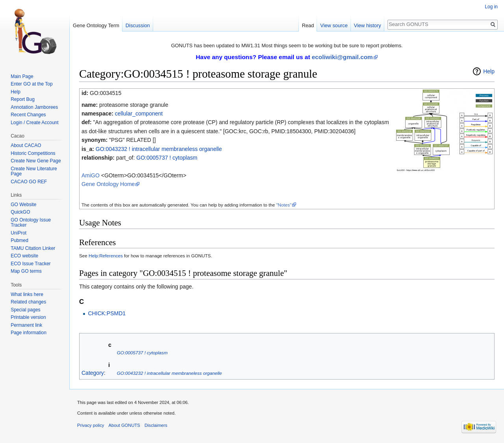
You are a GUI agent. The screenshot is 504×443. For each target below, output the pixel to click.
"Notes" (284, 205)
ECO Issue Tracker (31, 264)
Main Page (22, 76)
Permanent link (26, 325)
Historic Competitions (33, 153)
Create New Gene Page (36, 161)
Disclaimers (156, 425)
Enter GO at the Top (32, 84)
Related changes (28, 302)
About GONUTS (124, 425)
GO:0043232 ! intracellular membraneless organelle (159, 149)
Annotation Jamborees (34, 107)
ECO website (24, 256)
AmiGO (91, 175)
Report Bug (23, 99)
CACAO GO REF (29, 182)
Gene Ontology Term (96, 25)
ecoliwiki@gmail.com (342, 57)
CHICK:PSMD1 (107, 313)
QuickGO (20, 212)
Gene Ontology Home (108, 184)
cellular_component (139, 114)
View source (334, 25)
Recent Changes (28, 115)
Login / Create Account (34, 123)
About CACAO (26, 145)
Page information (29, 333)
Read (308, 25)
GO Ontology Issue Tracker (31, 223)
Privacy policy (91, 425)
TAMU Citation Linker (33, 248)
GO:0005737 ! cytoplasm (167, 158)
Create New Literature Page (34, 171)
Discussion (138, 25)
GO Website (23, 205)
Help (489, 71)
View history (368, 25)
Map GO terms (26, 271)
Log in (491, 7)
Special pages (25, 310)
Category (93, 373)
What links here (27, 294)
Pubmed (19, 240)
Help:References (106, 256)
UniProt (19, 233)
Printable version (28, 317)
